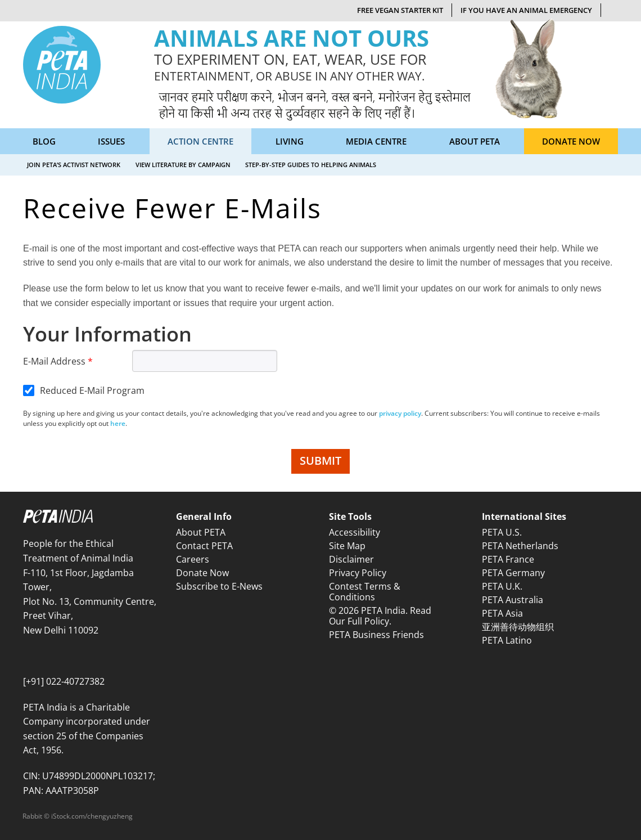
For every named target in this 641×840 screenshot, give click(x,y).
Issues (111, 141)
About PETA (475, 141)
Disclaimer (351, 559)
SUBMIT (320, 461)
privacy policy (400, 413)
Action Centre (200, 141)
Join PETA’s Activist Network (74, 165)
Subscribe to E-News (219, 586)
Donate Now (571, 141)
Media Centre (376, 141)
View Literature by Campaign (183, 165)
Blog (44, 141)
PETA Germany (513, 573)
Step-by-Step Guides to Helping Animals (311, 165)
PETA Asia (502, 613)
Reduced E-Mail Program (92, 390)
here (118, 423)
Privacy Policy (358, 573)
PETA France (508, 559)
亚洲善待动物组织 (518, 627)
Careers (193, 559)
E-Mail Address (54, 361)
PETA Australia (513, 600)
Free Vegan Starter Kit (400, 10)
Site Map (347, 546)
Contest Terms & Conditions (365, 592)
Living (290, 141)
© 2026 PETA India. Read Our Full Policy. (380, 616)
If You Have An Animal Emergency (526, 10)
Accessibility (355, 532)
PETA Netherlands (520, 546)
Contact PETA (204, 546)
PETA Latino (507, 640)
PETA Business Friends (376, 635)
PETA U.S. (502, 532)
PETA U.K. (502, 586)
